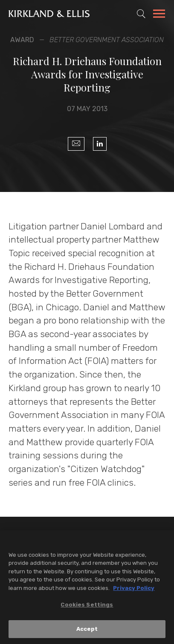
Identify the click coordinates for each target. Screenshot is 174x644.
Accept (87, 631)
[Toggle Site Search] (141, 14)
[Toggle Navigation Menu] (159, 15)
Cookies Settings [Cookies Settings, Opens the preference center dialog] (87, 607)
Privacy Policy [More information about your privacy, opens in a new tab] (134, 590)
